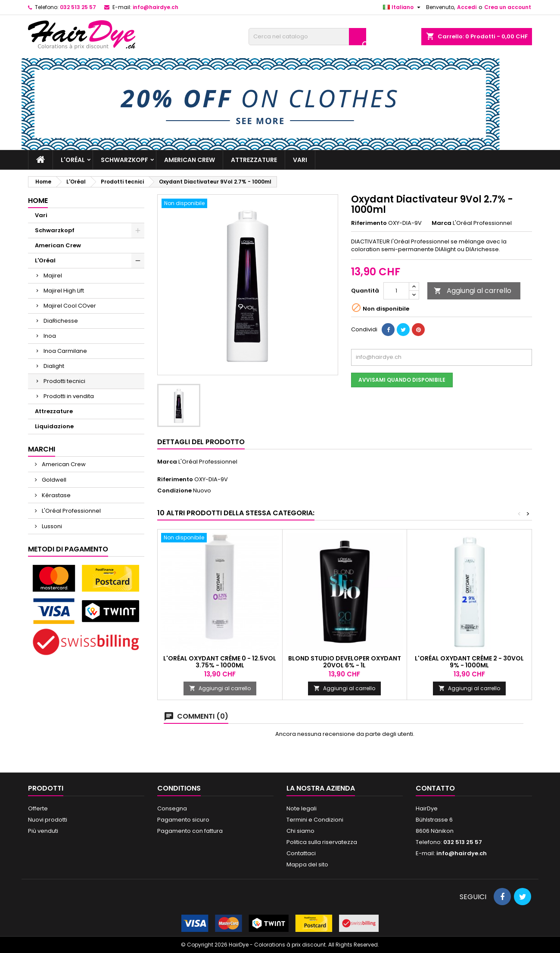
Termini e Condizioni (315, 820)
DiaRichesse (61, 321)
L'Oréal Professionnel (71, 511)
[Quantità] (396, 291)
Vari (300, 160)
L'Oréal (73, 160)
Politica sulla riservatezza (322, 842)
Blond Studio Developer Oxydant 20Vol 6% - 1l (345, 662)
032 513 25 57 (78, 7)
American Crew (190, 160)
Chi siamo (300, 831)
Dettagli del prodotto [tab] (201, 442)
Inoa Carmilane (65, 351)
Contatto (435, 788)
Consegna (172, 808)
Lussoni (51, 526)
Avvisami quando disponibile (402, 380)
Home (38, 201)
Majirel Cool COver (70, 306)
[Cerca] (307, 37)
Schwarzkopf (124, 160)
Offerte (38, 808)
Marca (442, 223)
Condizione (174, 491)
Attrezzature (254, 160)
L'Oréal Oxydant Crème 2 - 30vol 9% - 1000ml (469, 662)
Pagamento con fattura (190, 831)
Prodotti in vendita (69, 396)
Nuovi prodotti (48, 820)
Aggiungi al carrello (473, 291)
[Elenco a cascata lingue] (403, 7)
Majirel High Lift (64, 291)
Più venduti (43, 831)
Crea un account (508, 7)
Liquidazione (54, 426)
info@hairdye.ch (156, 7)
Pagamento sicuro (183, 820)
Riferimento (369, 223)
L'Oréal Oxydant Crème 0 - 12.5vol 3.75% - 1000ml (220, 662)
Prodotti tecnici (64, 381)
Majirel (53, 276)
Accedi (467, 7)
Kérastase (56, 495)
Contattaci (301, 853)
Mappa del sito (307, 864)
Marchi (42, 449)
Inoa (50, 336)
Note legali (302, 808)
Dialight (54, 366)
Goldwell (53, 480)
